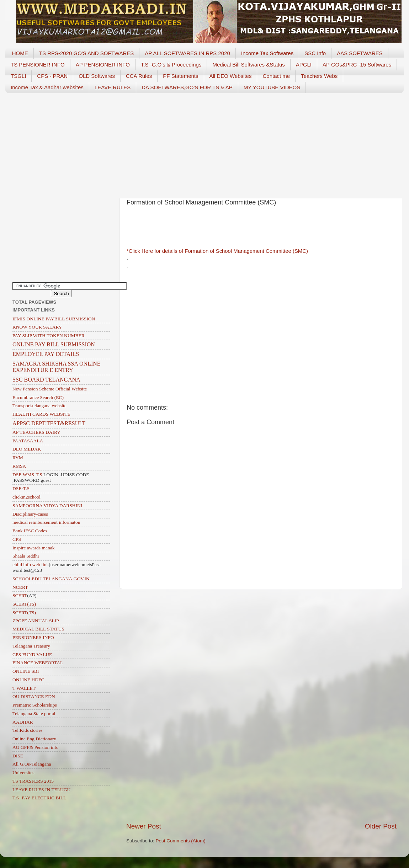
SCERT (20, 595)
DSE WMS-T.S (27, 475)
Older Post (381, 826)
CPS (17, 539)
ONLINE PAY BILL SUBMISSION (54, 344)
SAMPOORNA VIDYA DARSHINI (47, 505)
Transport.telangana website (39, 406)
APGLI (304, 65)
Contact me (276, 76)
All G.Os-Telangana (32, 764)
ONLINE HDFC (28, 680)
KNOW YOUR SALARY (37, 327)
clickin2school (26, 497)
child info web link (31, 565)
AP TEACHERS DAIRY (36, 432)
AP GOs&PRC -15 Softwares (357, 65)
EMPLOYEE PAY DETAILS (46, 354)
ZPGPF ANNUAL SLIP (36, 621)
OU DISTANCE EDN (34, 696)
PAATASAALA (28, 441)
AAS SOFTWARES (360, 53)
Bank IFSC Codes (30, 531)
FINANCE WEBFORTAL (38, 663)
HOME (20, 53)
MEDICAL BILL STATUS (38, 629)
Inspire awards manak (33, 548)
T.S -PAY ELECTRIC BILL (39, 798)
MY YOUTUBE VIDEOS (272, 87)
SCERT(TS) (24, 604)
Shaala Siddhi (26, 556)
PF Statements (180, 76)
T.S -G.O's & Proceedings (171, 65)
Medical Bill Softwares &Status (248, 65)
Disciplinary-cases (30, 514)
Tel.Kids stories (28, 730)
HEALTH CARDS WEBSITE (41, 414)
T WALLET (24, 688)
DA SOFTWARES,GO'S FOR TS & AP (187, 87)
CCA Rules (139, 76)
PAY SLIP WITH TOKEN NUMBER (49, 336)
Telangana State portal (34, 713)
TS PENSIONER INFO (38, 65)
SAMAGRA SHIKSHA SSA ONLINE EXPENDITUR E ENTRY (57, 367)
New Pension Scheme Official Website (50, 389)
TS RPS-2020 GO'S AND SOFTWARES (87, 53)
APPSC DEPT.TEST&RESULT (49, 423)
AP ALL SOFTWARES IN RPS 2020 (187, 53)
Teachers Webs (319, 76)
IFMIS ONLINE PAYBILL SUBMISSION (54, 319)
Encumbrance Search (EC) (38, 397)
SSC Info (315, 53)
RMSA (19, 466)
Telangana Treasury (31, 646)
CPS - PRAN (52, 76)
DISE (18, 756)
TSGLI (18, 76)
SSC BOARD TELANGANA (46, 380)
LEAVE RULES (113, 87)
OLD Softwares (97, 76)
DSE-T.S (21, 488)
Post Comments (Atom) (181, 841)
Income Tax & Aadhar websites (47, 87)
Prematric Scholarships (35, 705)
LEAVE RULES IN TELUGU (41, 790)
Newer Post (144, 826)
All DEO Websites (231, 76)
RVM (18, 457)
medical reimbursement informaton (46, 522)
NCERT (20, 587)
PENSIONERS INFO (33, 637)
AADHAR (23, 722)
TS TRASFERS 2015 (33, 781)
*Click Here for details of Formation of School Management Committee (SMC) (218, 251)
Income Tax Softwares (267, 53)
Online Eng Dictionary (34, 739)
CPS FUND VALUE (32, 654)
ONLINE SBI (26, 671)
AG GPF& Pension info (35, 747)
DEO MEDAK (27, 449)
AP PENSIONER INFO (103, 65)
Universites (23, 773)
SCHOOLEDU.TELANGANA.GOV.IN (51, 579)
